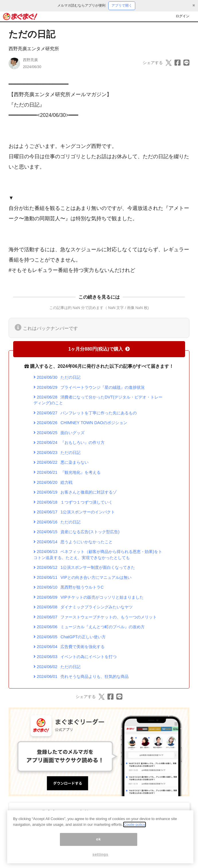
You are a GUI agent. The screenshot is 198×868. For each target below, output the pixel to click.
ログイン (183, 16)
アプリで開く (122, 5)
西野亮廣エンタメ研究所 (34, 49)
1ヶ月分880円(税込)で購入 (99, 349)
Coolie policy (134, 831)
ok (98, 846)
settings (100, 861)
